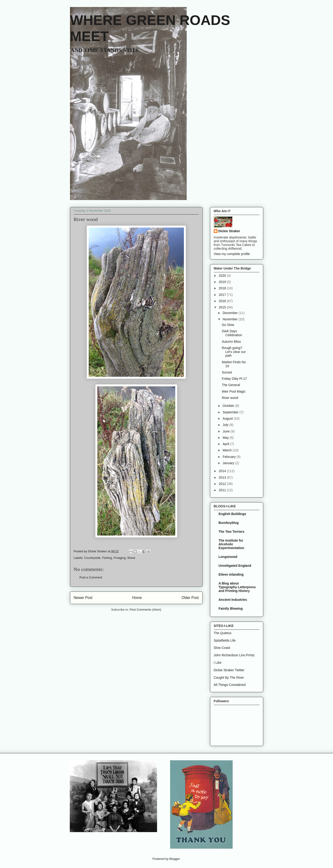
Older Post (190, 598)
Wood (131, 558)
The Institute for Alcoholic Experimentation (231, 544)
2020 (223, 276)
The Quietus (223, 633)
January (229, 463)
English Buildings (232, 514)
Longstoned (228, 557)
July (226, 425)
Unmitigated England (235, 566)
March (228, 450)
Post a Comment (91, 577)
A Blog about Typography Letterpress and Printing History (237, 587)
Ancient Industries (233, 600)
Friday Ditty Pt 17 (234, 379)
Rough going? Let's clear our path (234, 352)
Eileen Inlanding (231, 574)
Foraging (120, 558)
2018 (223, 288)
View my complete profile (232, 254)
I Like (218, 663)
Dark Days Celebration (232, 333)
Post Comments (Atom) (145, 610)
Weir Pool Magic (234, 391)
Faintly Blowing (231, 609)
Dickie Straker (229, 231)
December (231, 313)
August (228, 418)
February (230, 457)
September (231, 412)
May (226, 438)
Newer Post (83, 598)
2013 (223, 477)
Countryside (92, 558)
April (226, 444)
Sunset (227, 372)
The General (231, 385)
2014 (223, 471)
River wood (230, 398)
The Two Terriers (232, 532)
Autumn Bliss (231, 342)
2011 (223, 490)
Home (137, 598)
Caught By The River (229, 678)
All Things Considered (230, 685)
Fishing (107, 558)
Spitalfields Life (225, 640)
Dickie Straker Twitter (229, 670)
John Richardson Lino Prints (234, 655)
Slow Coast (222, 648)
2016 (223, 301)
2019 (223, 282)
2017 (223, 295)
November (231, 319)
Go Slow (228, 325)
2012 (223, 484)
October (229, 406)
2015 (223, 307)
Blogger (175, 859)
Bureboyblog (229, 523)
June (227, 431)
